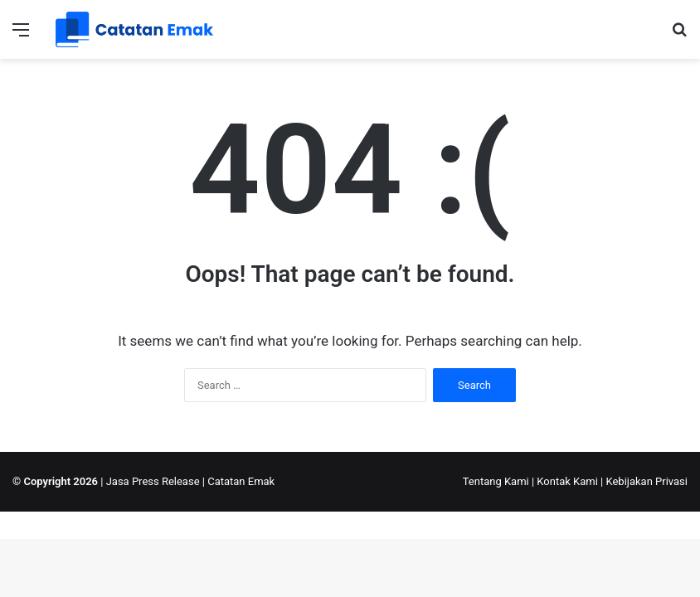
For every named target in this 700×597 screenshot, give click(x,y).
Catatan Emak (241, 481)
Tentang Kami (496, 481)
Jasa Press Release (153, 481)
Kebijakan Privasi (647, 481)
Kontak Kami (567, 481)
